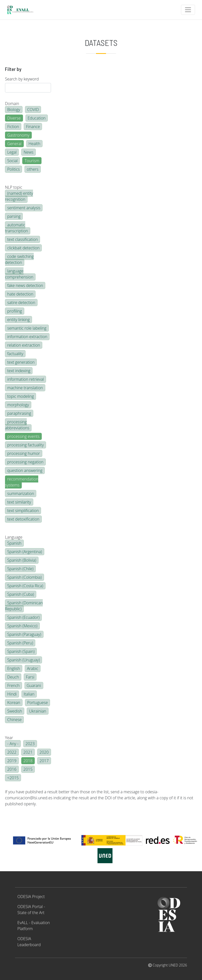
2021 (28, 752)
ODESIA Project (31, 897)
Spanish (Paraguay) (24, 634)
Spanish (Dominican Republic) (24, 606)
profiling (15, 311)
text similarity (19, 502)
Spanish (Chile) (20, 569)
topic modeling (20, 396)
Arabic (33, 668)
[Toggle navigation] (188, 10)
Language (14, 537)
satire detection (21, 303)
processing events (23, 436)
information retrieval (25, 379)
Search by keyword (22, 79)
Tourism (32, 161)
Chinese (14, 720)
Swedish (15, 711)
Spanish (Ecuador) (23, 617)
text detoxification (23, 519)
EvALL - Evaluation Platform (34, 926)
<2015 (13, 778)
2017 (44, 761)
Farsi (30, 677)
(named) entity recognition (19, 196)
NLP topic (14, 187)
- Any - (13, 744)
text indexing (19, 371)
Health (34, 144)
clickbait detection (23, 248)
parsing (14, 216)
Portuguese (38, 703)
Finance (33, 127)
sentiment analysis (24, 208)
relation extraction (24, 345)
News (28, 152)
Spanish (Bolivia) (22, 560)
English (14, 668)
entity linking (18, 320)
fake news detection (25, 285)
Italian (29, 694)
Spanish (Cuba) (21, 594)
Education (37, 118)
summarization (21, 494)
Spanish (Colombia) (24, 577)
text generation (21, 362)
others (33, 169)
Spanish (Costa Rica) (25, 586)
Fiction (13, 127)
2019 (12, 761)
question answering (25, 470)
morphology (18, 405)
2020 (44, 752)
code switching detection (19, 259)
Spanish (14, 543)
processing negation (25, 462)
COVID (33, 110)
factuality (15, 354)
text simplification (23, 511)
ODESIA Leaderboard (29, 942)
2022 (12, 752)
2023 (30, 744)
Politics (13, 169)
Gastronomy (18, 135)
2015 (28, 769)
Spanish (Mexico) (22, 626)
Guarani (34, 685)
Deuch (13, 677)
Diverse (14, 118)
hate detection (20, 294)
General (14, 144)
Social (12, 161)
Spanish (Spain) (21, 651)
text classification (22, 239)
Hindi (12, 694)
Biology (14, 110)
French (13, 685)
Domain (12, 104)
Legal (12, 152)
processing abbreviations (17, 425)
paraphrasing (19, 413)
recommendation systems (22, 482)
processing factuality (25, 445)
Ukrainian (38, 711)
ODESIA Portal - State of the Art (31, 910)
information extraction (27, 337)
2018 (28, 761)
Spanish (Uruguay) (23, 660)
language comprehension (19, 274)
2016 (12, 769)
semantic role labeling (27, 328)
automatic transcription (16, 228)
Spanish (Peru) (20, 643)
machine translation (25, 388)
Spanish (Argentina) (25, 552)
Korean (14, 703)
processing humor (24, 453)
